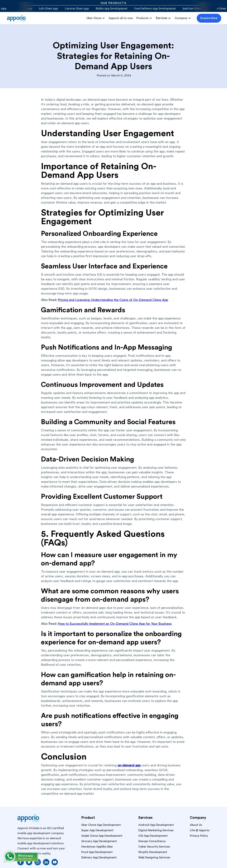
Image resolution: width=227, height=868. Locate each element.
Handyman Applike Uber (97, 847)
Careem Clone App (75, 9)
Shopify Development (153, 852)
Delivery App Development (99, 857)
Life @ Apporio (200, 830)
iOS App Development (153, 836)
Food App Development (97, 852)
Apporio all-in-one (121, 18)
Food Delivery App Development (153, 9)
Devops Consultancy (152, 841)
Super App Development (97, 830)
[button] (96, 18)
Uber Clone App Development (101, 825)
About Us (196, 825)
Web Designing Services (154, 857)
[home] (18, 18)
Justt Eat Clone (190, 9)
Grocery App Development (99, 841)
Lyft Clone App (47, 9)
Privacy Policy (199, 836)
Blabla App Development (110, 9)
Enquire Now (209, 18)
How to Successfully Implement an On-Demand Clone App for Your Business (115, 624)
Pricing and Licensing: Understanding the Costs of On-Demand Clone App (113, 300)
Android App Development (156, 825)
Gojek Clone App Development (102, 836)
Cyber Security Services (154, 847)
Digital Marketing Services (156, 830)
